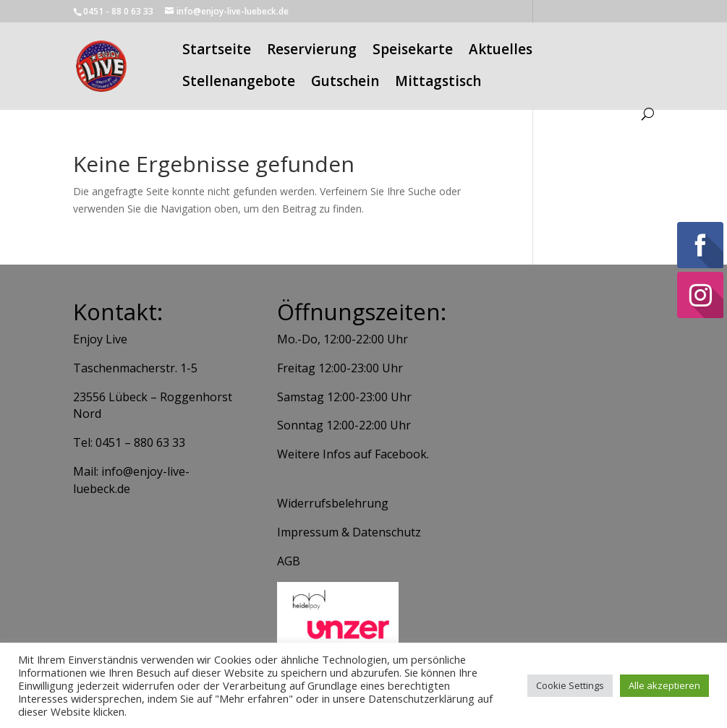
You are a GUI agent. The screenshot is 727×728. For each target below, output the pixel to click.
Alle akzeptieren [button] (664, 685)
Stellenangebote (239, 83)
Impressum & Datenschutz (349, 532)
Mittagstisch (438, 83)
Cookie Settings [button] (570, 685)
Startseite (217, 51)
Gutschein (345, 83)
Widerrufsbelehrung (333, 503)
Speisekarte (413, 51)
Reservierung (312, 51)
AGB (289, 561)
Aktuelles (501, 51)
